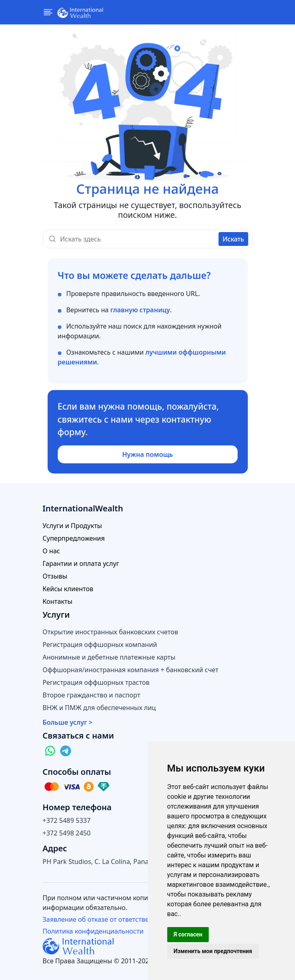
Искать (233, 239)
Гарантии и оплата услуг (81, 564)
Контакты (58, 602)
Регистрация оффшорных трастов (96, 683)
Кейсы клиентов (68, 589)
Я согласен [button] (188, 934)
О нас (51, 551)
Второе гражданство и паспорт (92, 695)
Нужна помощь (147, 454)
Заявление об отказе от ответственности (107, 919)
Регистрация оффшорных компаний (100, 645)
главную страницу (140, 310)
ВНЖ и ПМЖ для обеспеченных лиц (99, 708)
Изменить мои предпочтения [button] (213, 951)
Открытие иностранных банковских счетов (110, 632)
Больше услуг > (68, 722)
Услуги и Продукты (72, 526)
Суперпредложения (74, 538)
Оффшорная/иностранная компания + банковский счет (131, 670)
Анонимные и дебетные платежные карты (109, 657)
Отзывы (55, 576)
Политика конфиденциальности (93, 931)
